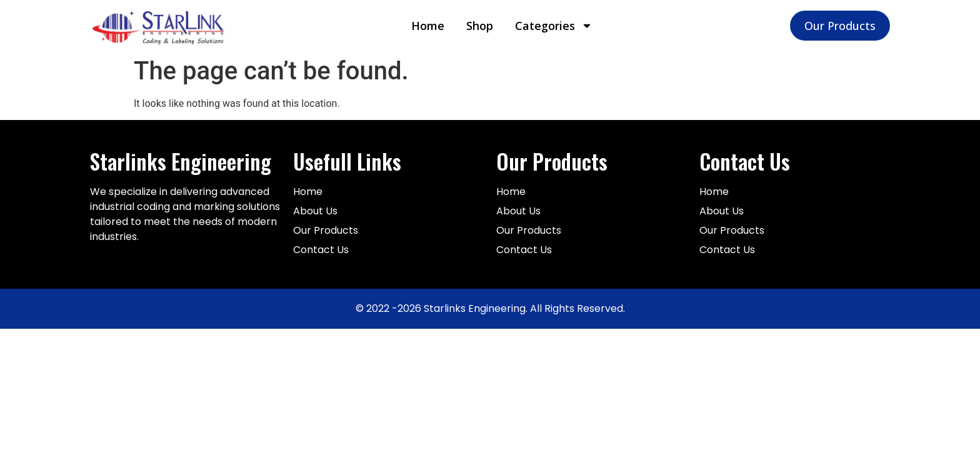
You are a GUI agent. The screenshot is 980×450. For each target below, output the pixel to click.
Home (428, 26)
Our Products (552, 162)
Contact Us (745, 162)
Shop (480, 26)
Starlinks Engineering (181, 162)
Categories (554, 26)
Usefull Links (347, 162)
